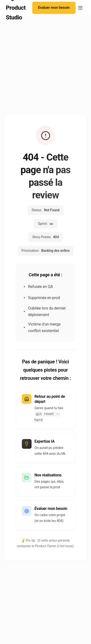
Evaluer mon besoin (54, 8)
